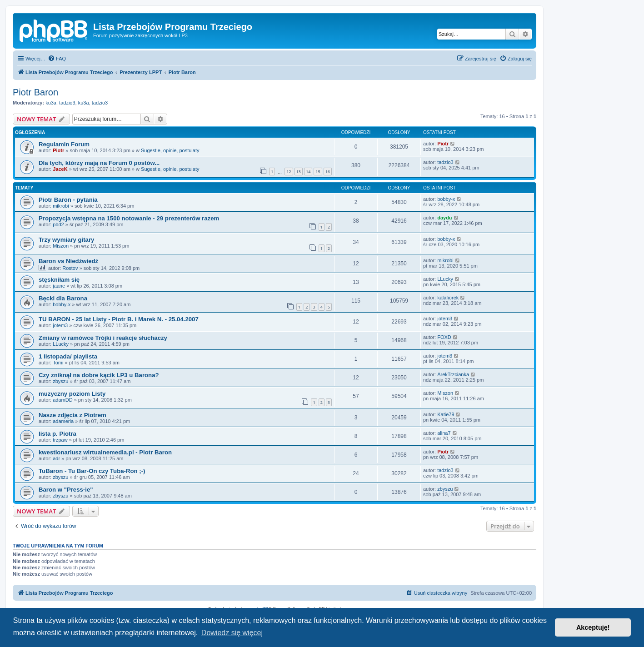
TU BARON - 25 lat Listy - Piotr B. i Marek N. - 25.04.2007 (119, 319)
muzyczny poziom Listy (72, 394)
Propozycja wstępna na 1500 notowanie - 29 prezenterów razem (129, 218)
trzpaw (60, 440)
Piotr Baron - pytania (68, 200)
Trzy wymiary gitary (66, 240)
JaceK (60, 169)
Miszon (61, 246)
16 (328, 172)
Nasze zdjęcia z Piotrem (72, 415)
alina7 (444, 433)
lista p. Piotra (57, 434)
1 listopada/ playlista (68, 356)
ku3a (51, 103)
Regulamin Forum (64, 144)
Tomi (58, 363)
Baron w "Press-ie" (66, 490)
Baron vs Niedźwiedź (68, 261)
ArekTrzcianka (453, 374)
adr (56, 458)
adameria (63, 421)
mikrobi (61, 206)
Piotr (58, 150)
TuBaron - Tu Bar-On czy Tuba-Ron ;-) (92, 471)
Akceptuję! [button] (593, 627)
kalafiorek (448, 298)
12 (289, 172)
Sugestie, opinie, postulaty (170, 150)
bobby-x (446, 199)
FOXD (444, 337)
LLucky (445, 279)
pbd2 (58, 224)
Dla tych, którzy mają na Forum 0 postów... (99, 163)
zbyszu (60, 381)
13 (299, 172)
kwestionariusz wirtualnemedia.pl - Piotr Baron (105, 452)
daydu (444, 218)
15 (318, 172)
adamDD (62, 400)
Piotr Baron (35, 92)
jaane (59, 286)
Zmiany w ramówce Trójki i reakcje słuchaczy (103, 338)
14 (308, 172)
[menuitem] (57, 59)
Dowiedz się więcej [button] (232, 633)
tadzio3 (67, 103)
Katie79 (446, 414)
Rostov (70, 268)
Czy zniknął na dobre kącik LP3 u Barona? (99, 375)
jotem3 (60, 325)
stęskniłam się (59, 280)
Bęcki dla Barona (63, 298)
